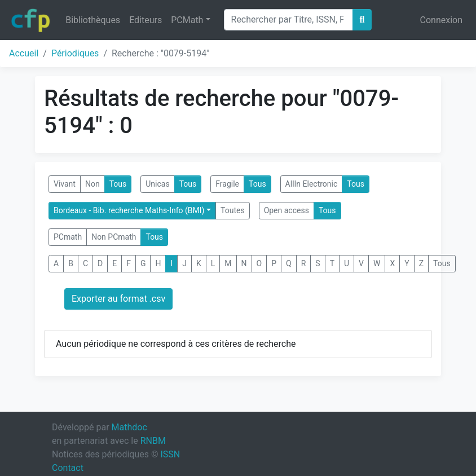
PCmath (68, 237)
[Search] (288, 20)
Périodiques (75, 53)
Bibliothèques (93, 20)
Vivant (65, 184)
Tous (118, 184)
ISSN (170, 454)
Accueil (24, 53)
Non (92, 184)
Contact (68, 468)
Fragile (227, 184)
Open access (287, 210)
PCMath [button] (187, 20)
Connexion (441, 20)
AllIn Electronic (312, 184)
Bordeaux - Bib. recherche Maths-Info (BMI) (129, 210)
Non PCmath (114, 237)
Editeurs (146, 20)
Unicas (157, 184)
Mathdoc (129, 427)
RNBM (153, 441)
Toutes (233, 210)
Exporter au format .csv (118, 299)
